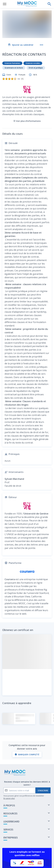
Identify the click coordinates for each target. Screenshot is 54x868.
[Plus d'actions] (41, 45)
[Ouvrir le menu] (5, 4)
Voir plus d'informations (27, 98)
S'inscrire (43, 768)
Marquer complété (27, 732)
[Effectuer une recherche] (49, 4)
